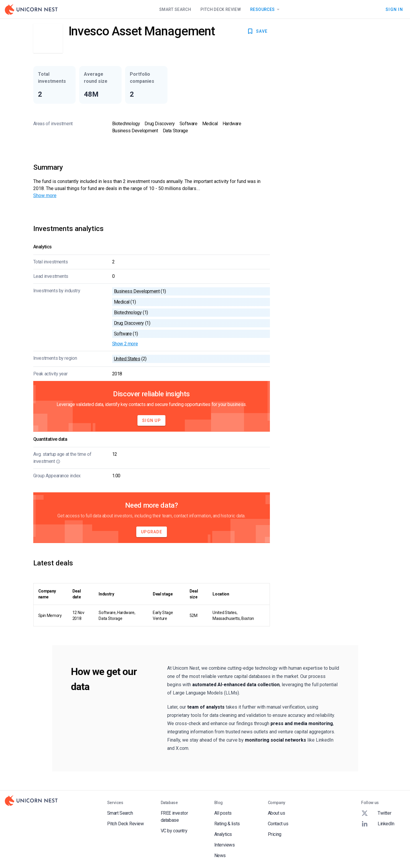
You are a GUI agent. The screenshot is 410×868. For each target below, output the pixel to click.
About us (277, 813)
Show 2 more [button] (125, 344)
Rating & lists (227, 824)
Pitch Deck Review (221, 9)
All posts (223, 813)
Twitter (376, 813)
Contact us (278, 824)
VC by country (174, 831)
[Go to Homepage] (31, 9)
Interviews (225, 845)
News (220, 855)
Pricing (275, 834)
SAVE (257, 31)
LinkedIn (378, 824)
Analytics (223, 834)
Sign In (394, 9)
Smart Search (175, 9)
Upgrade (152, 532)
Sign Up (151, 420)
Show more (45, 195)
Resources (266, 9)
